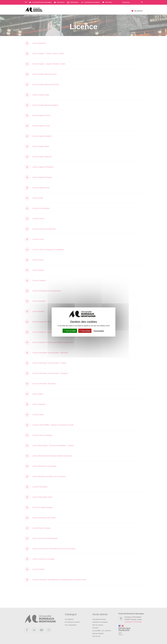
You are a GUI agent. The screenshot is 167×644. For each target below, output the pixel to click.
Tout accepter (70, 331)
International (59, 2)
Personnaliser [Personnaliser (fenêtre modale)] (99, 331)
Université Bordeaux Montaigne (40, 2)
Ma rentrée (107, 2)
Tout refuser (85, 331)
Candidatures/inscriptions (91, 2)
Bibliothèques (73, 2)
